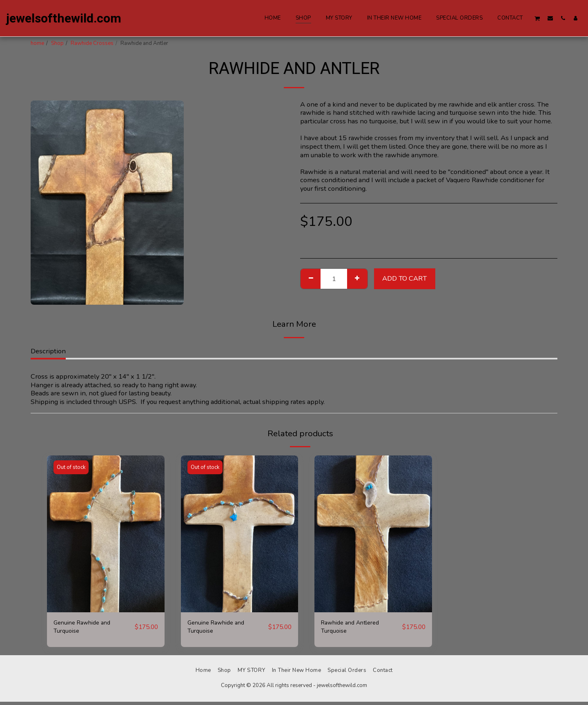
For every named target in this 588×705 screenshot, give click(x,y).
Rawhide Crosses (92, 43)
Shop (57, 43)
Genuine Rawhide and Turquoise (86, 629)
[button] (537, 18)
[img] (106, 534)
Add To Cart (404, 278)
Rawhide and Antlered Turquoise (355, 629)
